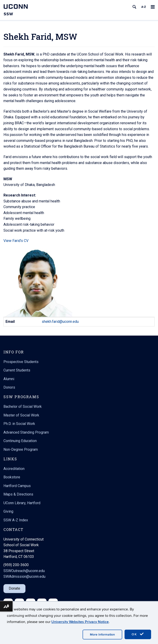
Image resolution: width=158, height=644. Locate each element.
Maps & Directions (18, 494)
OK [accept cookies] (138, 634)
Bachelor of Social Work (23, 407)
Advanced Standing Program (26, 432)
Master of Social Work (21, 415)
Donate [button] (14, 588)
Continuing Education (20, 441)
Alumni (9, 379)
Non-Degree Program (21, 449)
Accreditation (14, 469)
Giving (8, 511)
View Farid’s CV (16, 241)
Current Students (17, 370)
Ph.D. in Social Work (19, 424)
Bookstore (12, 477)
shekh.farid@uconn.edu (60, 322)
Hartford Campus (17, 486)
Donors (9, 387)
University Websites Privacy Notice (80, 622)
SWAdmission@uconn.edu (24, 576)
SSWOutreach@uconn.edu (24, 571)
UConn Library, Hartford (22, 503)
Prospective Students (21, 362)
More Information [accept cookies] (102, 635)
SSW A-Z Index (16, 520)
